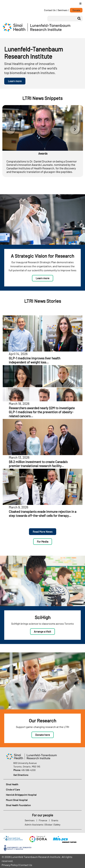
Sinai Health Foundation (18, 805)
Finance (43, 820)
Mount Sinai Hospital (17, 800)
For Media (43, 541)
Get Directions (21, 775)
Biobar (49, 825)
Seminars (62, 10)
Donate (76, 10)
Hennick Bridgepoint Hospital (21, 795)
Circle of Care (13, 790)
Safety (57, 825)
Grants (55, 820)
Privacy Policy (10, 865)
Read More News (43, 532)
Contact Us (50, 10)
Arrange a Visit (42, 631)
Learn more (15, 81)
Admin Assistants (34, 825)
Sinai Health (12, 784)
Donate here (43, 735)
